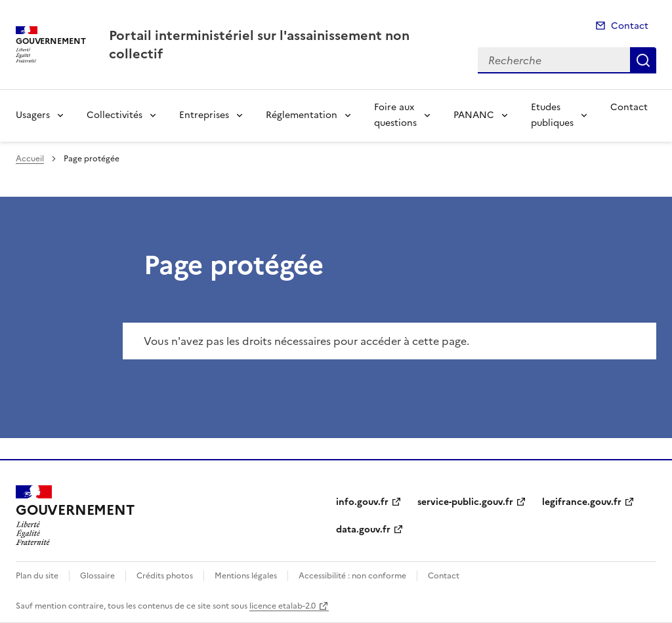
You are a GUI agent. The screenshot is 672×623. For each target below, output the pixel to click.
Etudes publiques (552, 115)
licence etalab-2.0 (283, 606)
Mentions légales (246, 576)
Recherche (643, 60)
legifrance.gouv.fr (582, 502)
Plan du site (37, 576)
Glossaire (97, 576)
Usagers (33, 115)
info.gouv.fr (362, 502)
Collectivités (115, 115)
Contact (630, 26)
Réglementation (302, 115)
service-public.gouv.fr (465, 502)
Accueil (30, 159)
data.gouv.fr (363, 530)
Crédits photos (165, 576)
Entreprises (204, 115)
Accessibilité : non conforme (352, 576)
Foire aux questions (395, 115)
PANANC (474, 115)
